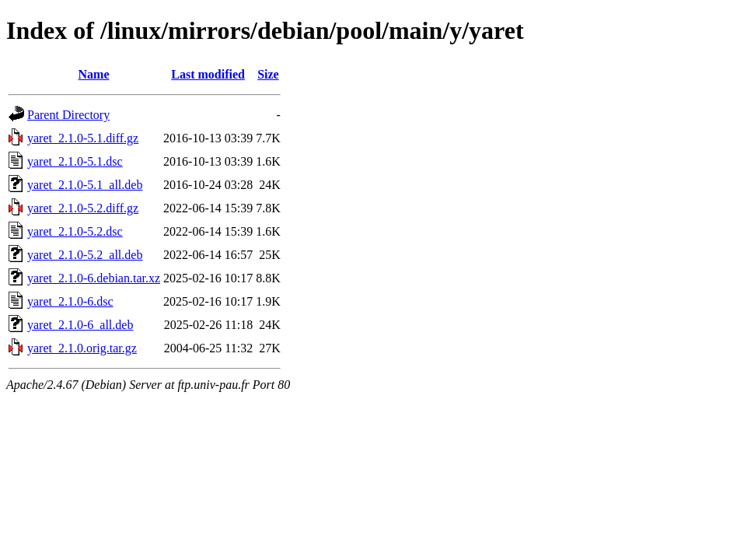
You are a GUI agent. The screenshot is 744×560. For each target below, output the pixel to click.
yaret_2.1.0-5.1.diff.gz (83, 138)
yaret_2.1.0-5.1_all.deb (85, 185)
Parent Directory (68, 115)
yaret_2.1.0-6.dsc (70, 301)
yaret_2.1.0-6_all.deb (80, 325)
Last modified (208, 74)
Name (94, 74)
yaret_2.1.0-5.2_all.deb (85, 255)
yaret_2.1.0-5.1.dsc (75, 161)
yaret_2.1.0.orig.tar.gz (82, 348)
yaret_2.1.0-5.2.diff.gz (83, 208)
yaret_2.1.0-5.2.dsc (75, 231)
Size (268, 74)
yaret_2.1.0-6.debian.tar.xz (94, 278)
